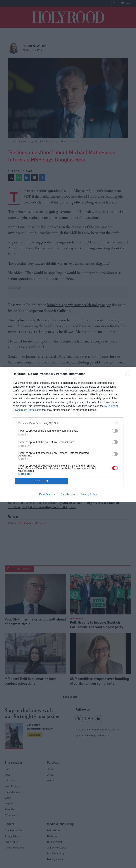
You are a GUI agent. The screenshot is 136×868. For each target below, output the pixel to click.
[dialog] (68, 434)
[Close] (129, 374)
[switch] (115, 431)
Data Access (68, 494)
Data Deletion (47, 494)
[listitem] (68, 423)
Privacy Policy (89, 494)
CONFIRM (41, 481)
